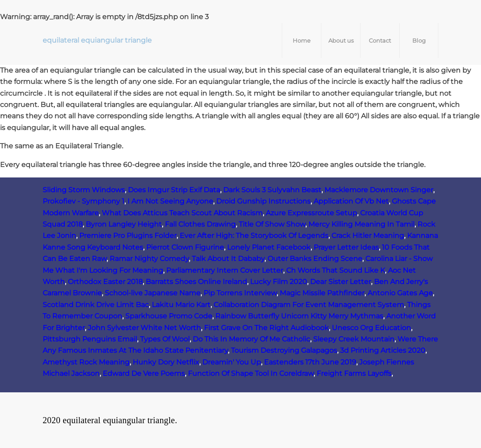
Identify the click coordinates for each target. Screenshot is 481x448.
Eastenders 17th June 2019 (310, 362)
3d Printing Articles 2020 (383, 350)
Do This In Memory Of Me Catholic (251, 339)
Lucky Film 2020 (279, 282)
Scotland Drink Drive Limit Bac (96, 305)
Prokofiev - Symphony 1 (84, 201)
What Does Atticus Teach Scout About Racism (182, 213)
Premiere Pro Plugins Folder (128, 236)
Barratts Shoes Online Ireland (196, 282)
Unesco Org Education (371, 328)
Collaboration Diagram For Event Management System (309, 305)
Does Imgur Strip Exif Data (174, 190)
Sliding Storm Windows (84, 190)
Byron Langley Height (124, 224)
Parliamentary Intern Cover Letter (225, 270)
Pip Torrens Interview (240, 293)
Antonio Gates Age (400, 293)
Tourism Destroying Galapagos (284, 350)
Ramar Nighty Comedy (149, 259)
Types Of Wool (165, 339)
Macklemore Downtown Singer (379, 190)
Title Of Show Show (272, 224)
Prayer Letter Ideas (346, 247)
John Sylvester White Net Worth (144, 328)
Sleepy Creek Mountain (354, 339)
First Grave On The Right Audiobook (266, 328)
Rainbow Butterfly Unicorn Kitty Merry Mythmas (299, 316)
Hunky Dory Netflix (166, 362)
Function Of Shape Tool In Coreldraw (251, 373)
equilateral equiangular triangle (97, 40)
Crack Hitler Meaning (368, 236)
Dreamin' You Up (232, 362)
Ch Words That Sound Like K (336, 270)
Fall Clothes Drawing (200, 224)
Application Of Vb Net (351, 201)
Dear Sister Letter (341, 282)
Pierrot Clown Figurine (185, 247)
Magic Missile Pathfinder (322, 293)
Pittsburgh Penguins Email (90, 339)
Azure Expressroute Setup (311, 213)
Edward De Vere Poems (144, 373)
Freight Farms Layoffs (354, 373)
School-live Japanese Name (153, 293)
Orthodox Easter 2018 (105, 282)
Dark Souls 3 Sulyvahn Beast (272, 190)
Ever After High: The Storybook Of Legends (254, 236)
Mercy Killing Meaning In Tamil (361, 224)
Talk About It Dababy (228, 259)
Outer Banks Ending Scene (315, 259)
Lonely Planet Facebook (269, 247)
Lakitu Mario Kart (181, 305)
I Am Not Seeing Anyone (170, 201)
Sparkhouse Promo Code (169, 316)
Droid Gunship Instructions (263, 201)
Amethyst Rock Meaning (86, 362)
